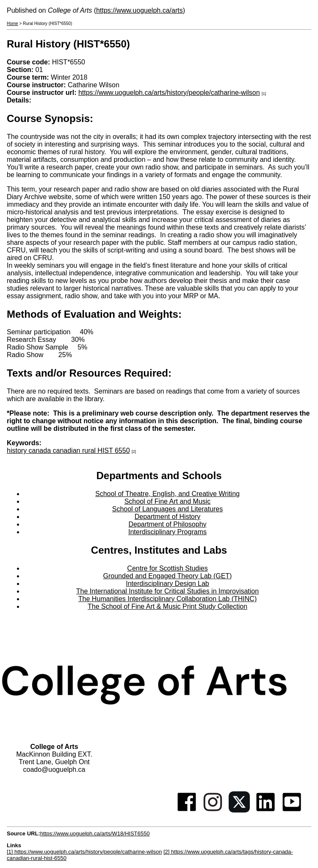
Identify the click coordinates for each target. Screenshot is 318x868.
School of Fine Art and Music (168, 501)
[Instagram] (213, 810)
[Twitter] (239, 810)
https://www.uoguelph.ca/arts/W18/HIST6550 (95, 833)
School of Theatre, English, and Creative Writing (167, 494)
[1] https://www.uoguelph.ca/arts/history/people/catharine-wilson (84, 852)
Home (12, 24)
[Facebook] (187, 810)
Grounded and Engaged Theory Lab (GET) (168, 576)
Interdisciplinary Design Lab (167, 584)
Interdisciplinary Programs (167, 532)
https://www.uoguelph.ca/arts (140, 10)
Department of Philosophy (167, 524)
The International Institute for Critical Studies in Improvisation (167, 591)
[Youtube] (292, 810)
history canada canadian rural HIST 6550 (68, 451)
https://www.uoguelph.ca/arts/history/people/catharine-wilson (169, 93)
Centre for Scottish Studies (167, 568)
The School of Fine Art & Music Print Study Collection (167, 606)
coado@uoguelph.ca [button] (54, 770)
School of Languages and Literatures (168, 509)
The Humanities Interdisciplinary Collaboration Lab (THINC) (168, 599)
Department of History (168, 517)
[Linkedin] (265, 810)
